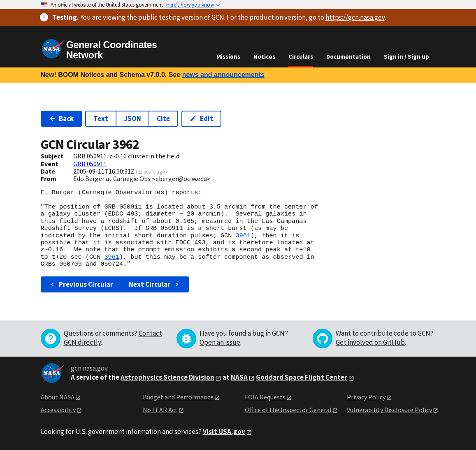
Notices (264, 57)
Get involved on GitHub (370, 342)
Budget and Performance (178, 397)
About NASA (58, 397)
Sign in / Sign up (406, 57)
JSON (132, 118)
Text (101, 118)
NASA (239, 377)
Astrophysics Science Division (167, 377)
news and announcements (223, 75)
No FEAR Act (160, 410)
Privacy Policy (366, 397)
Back (62, 118)
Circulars (301, 57)
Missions (228, 57)
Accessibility (58, 410)
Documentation (348, 57)
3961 (243, 236)
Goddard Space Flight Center (302, 377)
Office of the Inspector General (288, 410)
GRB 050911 (90, 164)
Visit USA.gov (224, 431)
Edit (201, 118)
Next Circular (155, 284)
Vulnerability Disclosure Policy (389, 410)
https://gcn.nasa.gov (355, 17)
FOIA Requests (265, 397)
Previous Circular (81, 284)
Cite (163, 118)
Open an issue (220, 342)
